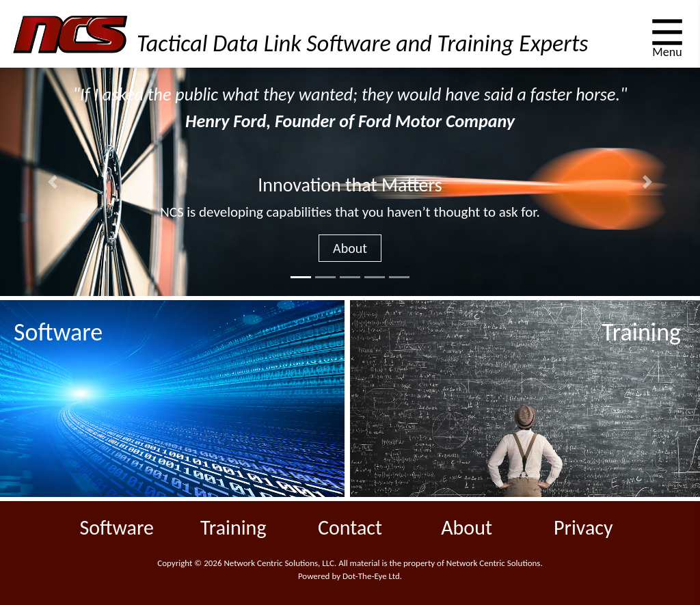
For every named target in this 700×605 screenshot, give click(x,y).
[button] (53, 181)
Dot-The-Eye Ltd (371, 576)
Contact (350, 527)
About (350, 248)
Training (233, 527)
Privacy (583, 527)
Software (117, 527)
